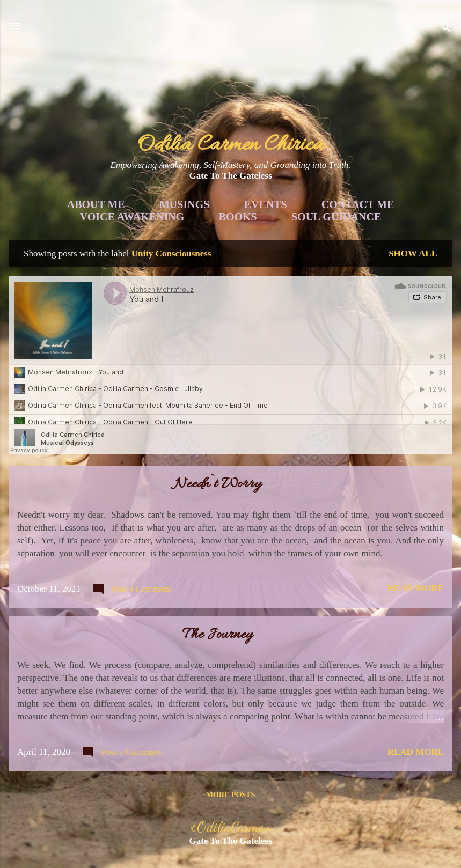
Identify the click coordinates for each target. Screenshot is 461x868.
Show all (413, 253)
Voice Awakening (132, 217)
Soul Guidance (336, 217)
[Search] (446, 29)
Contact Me (358, 204)
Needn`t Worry (218, 484)
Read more (416, 588)
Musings (184, 204)
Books (238, 217)
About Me (96, 204)
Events (266, 204)
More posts (230, 795)
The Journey (218, 635)
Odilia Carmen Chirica (230, 145)
